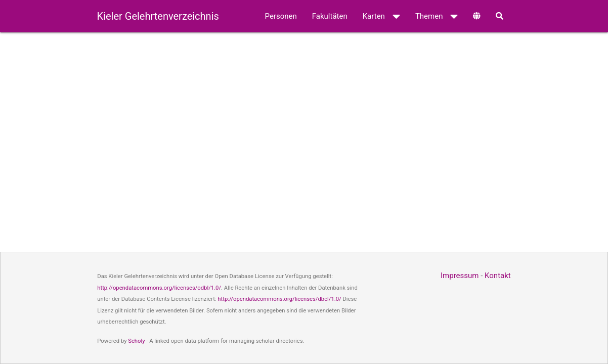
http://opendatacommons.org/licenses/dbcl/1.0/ (279, 299)
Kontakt (498, 276)
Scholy (136, 341)
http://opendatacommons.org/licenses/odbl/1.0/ (159, 288)
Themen (437, 16)
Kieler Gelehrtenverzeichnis (158, 16)
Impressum (460, 276)
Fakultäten (330, 16)
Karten (381, 16)
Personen (281, 16)
